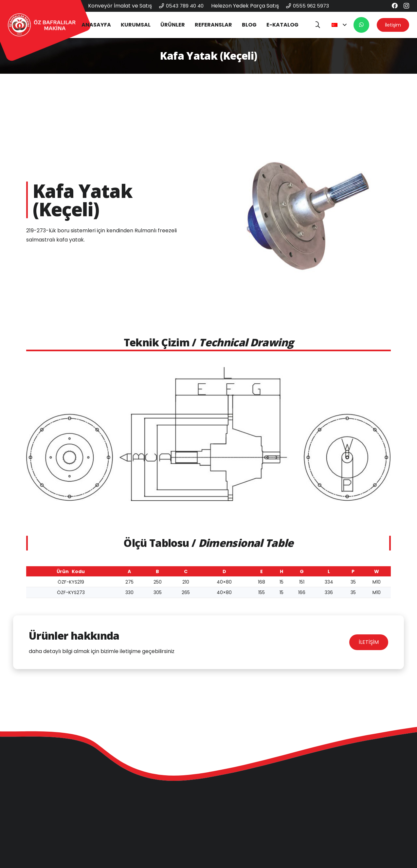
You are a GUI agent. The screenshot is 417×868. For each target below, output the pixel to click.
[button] (317, 25)
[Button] (361, 25)
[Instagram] (406, 6)
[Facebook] (395, 6)
